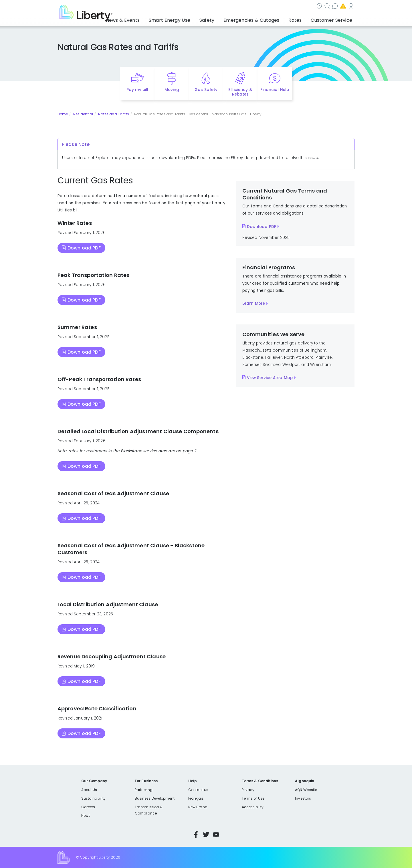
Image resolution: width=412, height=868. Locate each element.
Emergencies (306, 7)
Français (196, 798)
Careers (88, 807)
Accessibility (253, 807)
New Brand (198, 807)
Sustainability (93, 798)
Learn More (254, 303)
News (86, 816)
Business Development (155, 798)
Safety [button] (222, 19)
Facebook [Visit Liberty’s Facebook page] (196, 835)
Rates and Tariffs (113, 114)
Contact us (271, 7)
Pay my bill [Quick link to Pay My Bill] (137, 90)
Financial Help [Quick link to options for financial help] (275, 90)
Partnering (144, 790)
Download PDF (84, 248)
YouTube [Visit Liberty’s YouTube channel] (216, 835)
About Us (89, 790)
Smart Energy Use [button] (189, 19)
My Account (342, 7)
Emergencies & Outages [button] (262, 19)
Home (63, 114)
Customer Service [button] (333, 19)
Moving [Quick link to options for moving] (172, 90)
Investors (303, 798)
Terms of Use (253, 798)
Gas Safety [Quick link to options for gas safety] (206, 90)
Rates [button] (301, 19)
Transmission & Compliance (149, 810)
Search (240, 7)
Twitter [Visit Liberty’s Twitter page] (206, 835)
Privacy (248, 790)
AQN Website (306, 790)
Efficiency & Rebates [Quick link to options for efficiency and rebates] (240, 92)
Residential (83, 114)
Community (209, 7)
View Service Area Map (270, 378)
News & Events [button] (148, 19)
